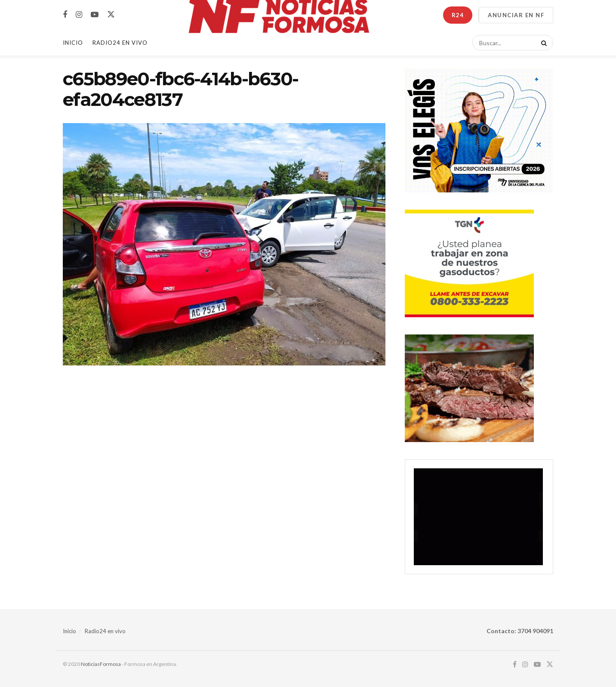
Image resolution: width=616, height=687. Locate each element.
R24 (458, 15)
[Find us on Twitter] (111, 15)
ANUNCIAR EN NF (516, 15)
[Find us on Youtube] (95, 15)
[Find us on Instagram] (79, 15)
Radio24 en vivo (105, 631)
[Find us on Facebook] (65, 15)
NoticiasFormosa (101, 664)
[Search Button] (542, 43)
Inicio (73, 43)
